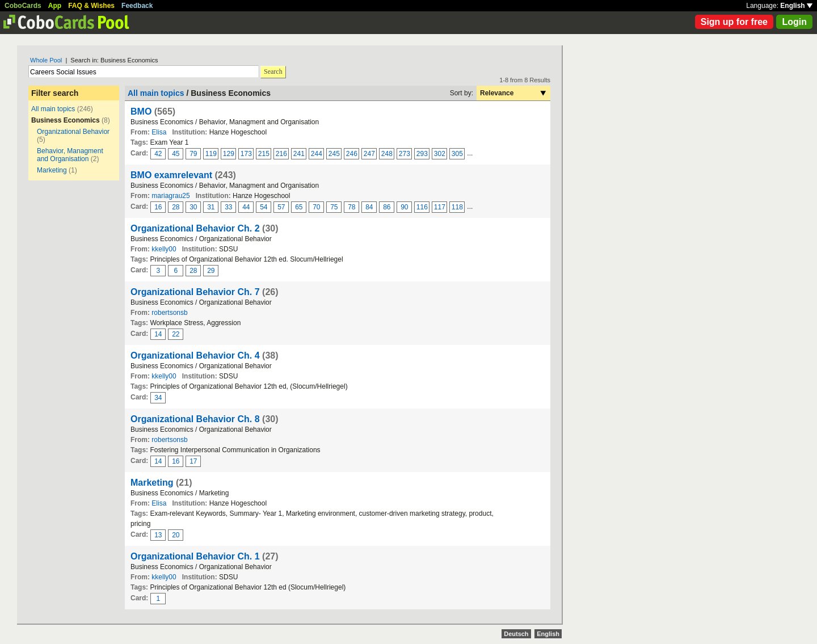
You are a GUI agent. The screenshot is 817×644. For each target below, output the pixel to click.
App (55, 6)
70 (316, 207)
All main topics (53, 109)
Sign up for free (734, 22)
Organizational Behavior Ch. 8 (195, 419)
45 (176, 154)
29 (211, 271)
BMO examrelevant (171, 175)
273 (405, 154)
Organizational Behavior (73, 132)
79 (193, 154)
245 (334, 154)
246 (352, 154)
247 (369, 154)
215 (264, 154)
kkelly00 (164, 249)
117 (440, 207)
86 (387, 207)
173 (246, 154)
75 (334, 207)
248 (387, 154)
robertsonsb (169, 313)
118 (457, 207)
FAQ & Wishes (91, 6)
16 (158, 207)
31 (211, 207)
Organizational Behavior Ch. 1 (195, 556)
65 (299, 207)
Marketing (52, 170)
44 (246, 207)
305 (457, 154)
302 (440, 154)
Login (794, 22)
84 (369, 207)
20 (176, 535)
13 (158, 535)
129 (229, 154)
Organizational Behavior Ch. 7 (195, 292)
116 (422, 207)
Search (273, 71)
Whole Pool (46, 60)
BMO (141, 111)
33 (228, 207)
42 (158, 154)
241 (299, 154)
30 (193, 207)
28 (176, 207)
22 (176, 334)
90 (404, 207)
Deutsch (516, 634)
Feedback (137, 6)
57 (281, 207)
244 (317, 154)
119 (211, 154)
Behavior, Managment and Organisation (70, 155)
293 (422, 154)
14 (158, 334)
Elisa (159, 132)
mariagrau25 (170, 196)
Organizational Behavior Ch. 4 (195, 355)
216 (281, 154)
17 (193, 461)
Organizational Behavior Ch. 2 (195, 228)
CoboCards (23, 6)
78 (351, 207)
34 (158, 398)
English (796, 6)
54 (264, 207)
